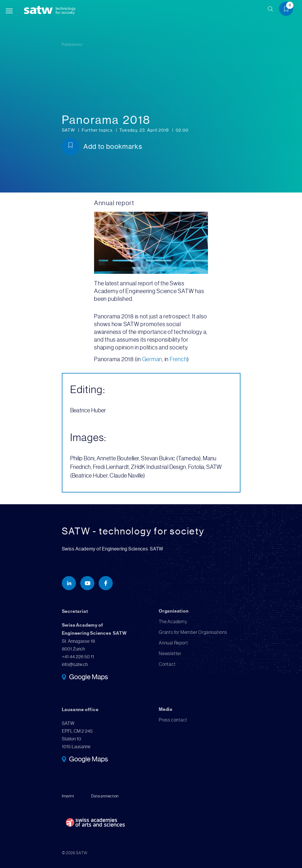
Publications (72, 44)
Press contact (173, 720)
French (178, 359)
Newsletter (170, 654)
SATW (69, 130)
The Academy (173, 622)
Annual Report (173, 643)
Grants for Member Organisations (193, 632)
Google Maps (88, 678)
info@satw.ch (75, 664)
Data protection (105, 796)
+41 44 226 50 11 (78, 657)
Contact (167, 664)
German (152, 359)
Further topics (98, 130)
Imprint (68, 796)
